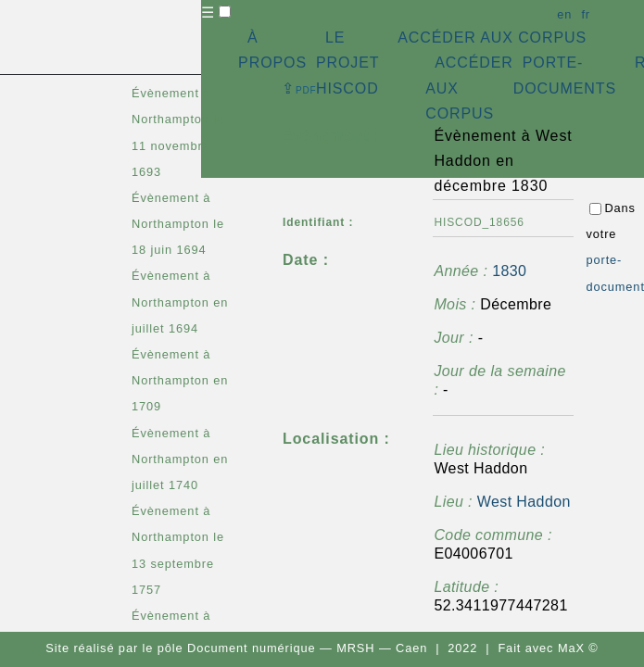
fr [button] (586, 14)
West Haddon (524, 502)
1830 (509, 271)
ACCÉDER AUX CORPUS (492, 38)
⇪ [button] (299, 88)
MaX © (578, 648)
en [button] (564, 14)
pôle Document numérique (237, 648)
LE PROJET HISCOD (347, 63)
